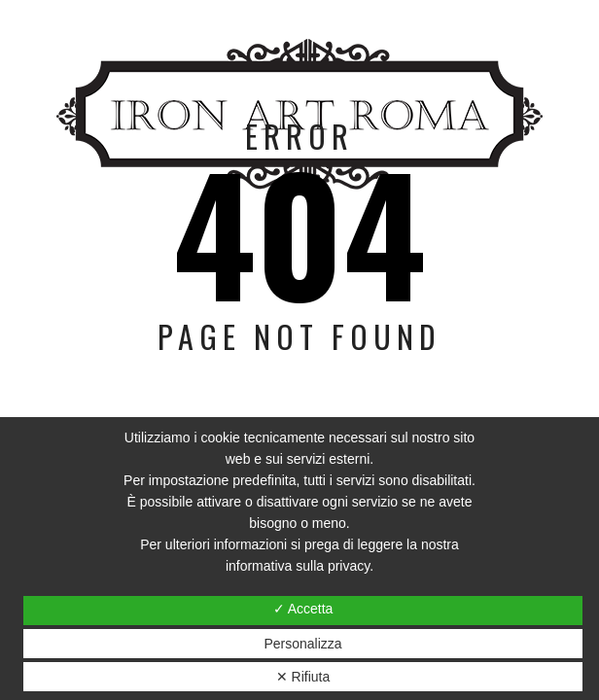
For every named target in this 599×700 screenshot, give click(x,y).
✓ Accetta (303, 609)
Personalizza (302, 644)
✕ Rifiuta (303, 677)
